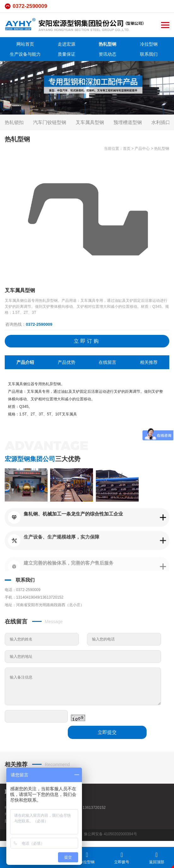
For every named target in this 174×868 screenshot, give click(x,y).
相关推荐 (149, 362)
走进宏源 (67, 44)
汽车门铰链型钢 (50, 122)
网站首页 (25, 44)
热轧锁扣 (14, 122)
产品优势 (67, 362)
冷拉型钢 (149, 44)
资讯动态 (107, 54)
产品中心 (142, 149)
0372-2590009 (30, 6)
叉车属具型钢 (90, 122)
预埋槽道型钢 (128, 122)
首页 (127, 149)
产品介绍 (25, 362)
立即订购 (87, 341)
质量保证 (67, 54)
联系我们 (149, 54)
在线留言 (107, 362)
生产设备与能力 (25, 54)
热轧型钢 (107, 44)
